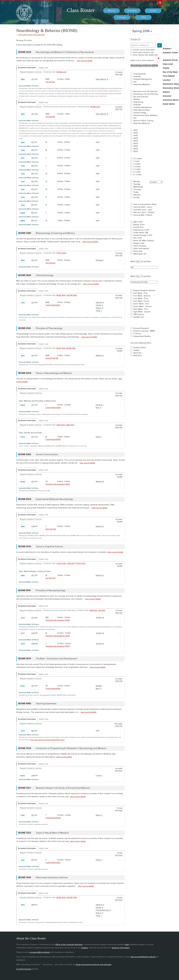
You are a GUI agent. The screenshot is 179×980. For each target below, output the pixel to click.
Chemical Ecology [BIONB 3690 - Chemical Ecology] (45, 275)
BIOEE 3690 (61, 295)
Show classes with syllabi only (145, 55)
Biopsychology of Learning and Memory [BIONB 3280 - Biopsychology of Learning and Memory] (55, 233)
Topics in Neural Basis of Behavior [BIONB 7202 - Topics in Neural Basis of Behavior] (52, 833)
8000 (136, 149)
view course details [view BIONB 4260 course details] (87, 463)
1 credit (136, 161)
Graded (136, 350)
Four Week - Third (141, 298)
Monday (137, 182)
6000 (136, 144)
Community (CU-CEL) (144, 282)
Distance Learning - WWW (144, 331)
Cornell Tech (138, 227)
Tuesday (137, 184)
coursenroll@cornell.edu (40, 952)
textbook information (121, 948)
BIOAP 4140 (61, 348)
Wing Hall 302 (51, 529)
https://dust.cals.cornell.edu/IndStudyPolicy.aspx (47, 740)
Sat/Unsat (137, 353)
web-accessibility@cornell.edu (143, 957)
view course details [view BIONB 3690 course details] (91, 284)
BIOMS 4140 (71, 348)
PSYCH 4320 (80, 563)
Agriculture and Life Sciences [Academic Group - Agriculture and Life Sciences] (31, 35)
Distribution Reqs (171, 84)
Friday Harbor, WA (141, 233)
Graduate (137, 77)
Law (135, 82)
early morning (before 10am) (145, 204)
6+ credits (137, 175)
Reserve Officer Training (143, 121)
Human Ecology (140, 113)
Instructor (167, 96)
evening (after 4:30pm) (143, 215)
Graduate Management (143, 79)
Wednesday (138, 187)
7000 (136, 146)
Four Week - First (140, 293)
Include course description (144, 50)
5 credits (137, 172)
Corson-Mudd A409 (53, 689)
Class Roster (81, 10)
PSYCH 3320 (61, 253)
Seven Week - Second (142, 306)
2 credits (137, 164)
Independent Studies (142, 336)
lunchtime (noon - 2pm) (143, 210)
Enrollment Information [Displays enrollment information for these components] (27, 68)
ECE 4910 (102, 610)
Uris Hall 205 (50, 578)
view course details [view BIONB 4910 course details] (93, 599)
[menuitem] (111, 11)
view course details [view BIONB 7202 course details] (78, 841)
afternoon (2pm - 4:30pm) (144, 212)
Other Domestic (140, 246)
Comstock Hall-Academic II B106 (58, 620)
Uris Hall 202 (50, 263)
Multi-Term (138, 356)
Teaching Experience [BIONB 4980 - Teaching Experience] (46, 704)
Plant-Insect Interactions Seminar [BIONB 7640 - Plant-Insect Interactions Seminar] (52, 878)
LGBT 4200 (70, 425)
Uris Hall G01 (50, 82)
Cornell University (24, 969)
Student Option (140, 348)
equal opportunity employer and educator (93, 964)
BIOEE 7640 (61, 897)
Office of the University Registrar (69, 945)
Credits (166, 68)
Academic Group (170, 60)
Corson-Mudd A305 (53, 863)
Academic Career (170, 53)
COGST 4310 (61, 563)
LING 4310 (71, 563)
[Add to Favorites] (29, 79)
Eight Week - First (141, 309)
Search (136, 39)
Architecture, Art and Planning (146, 94)
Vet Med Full (138, 317)
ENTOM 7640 (72, 897)
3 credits (137, 167)
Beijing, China (139, 225)
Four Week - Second (142, 296)
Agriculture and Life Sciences (145, 91)
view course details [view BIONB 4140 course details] (89, 337)
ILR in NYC (138, 238)
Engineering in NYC (141, 230)
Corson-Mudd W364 (53, 408)
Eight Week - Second (142, 312)
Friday (136, 192)
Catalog (85, 948)
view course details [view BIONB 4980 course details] (89, 712)
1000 (135, 130)
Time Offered (169, 76)
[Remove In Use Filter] (159, 58)
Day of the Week (170, 72)
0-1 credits (138, 159)
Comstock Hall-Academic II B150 (58, 636)
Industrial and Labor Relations (146, 115)
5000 (136, 141)
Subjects (167, 49)
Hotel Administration (142, 110)
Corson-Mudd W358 (53, 439)
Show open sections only (143, 52)
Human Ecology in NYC (143, 235)
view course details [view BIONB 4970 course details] (98, 667)
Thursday (137, 190)
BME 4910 (93, 610)
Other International (141, 249)
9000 (136, 152)
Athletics (137, 99)
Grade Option (169, 104)
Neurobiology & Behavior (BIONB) (144, 66)
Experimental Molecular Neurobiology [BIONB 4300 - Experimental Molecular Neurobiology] (54, 499)
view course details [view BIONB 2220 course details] (85, 61)
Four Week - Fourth (141, 301)
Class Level (168, 64)
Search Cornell (160, 3)
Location (167, 80)
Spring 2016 (142, 31)
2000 (136, 133)
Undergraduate (140, 74)
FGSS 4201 (61, 425)
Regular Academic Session (144, 291)
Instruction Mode (170, 100)
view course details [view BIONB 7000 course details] (64, 757)
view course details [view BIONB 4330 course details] (115, 552)
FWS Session (139, 314)
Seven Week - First (141, 304)
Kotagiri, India (139, 243)
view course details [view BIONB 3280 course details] (90, 242)
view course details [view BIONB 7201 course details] (78, 797)
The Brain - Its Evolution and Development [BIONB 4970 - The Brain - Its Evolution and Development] (56, 659)
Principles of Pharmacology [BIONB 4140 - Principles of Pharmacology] (49, 328)
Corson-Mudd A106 (53, 305)
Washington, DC (140, 254)
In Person (137, 334)
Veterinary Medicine (142, 85)
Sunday (136, 197)
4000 (136, 138)
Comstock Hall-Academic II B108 (58, 484)
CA (144, 267)
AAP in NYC (138, 222)
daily (127, 945)
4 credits (137, 169)
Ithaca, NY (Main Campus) (144, 241)
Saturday (137, 195)
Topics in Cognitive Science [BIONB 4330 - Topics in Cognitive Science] (49, 547)
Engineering (138, 102)
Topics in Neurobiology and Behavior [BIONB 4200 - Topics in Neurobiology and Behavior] (54, 373)
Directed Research (141, 328)
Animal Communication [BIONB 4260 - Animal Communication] (47, 454)
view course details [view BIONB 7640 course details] (86, 886)
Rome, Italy (138, 251)
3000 (136, 136)
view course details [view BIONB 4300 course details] (100, 508)
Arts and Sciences (141, 97)
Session (166, 92)
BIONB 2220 (61, 72)
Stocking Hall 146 (52, 358)
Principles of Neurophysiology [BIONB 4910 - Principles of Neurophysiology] (51, 590)
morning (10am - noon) (142, 207)
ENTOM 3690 (72, 295)
